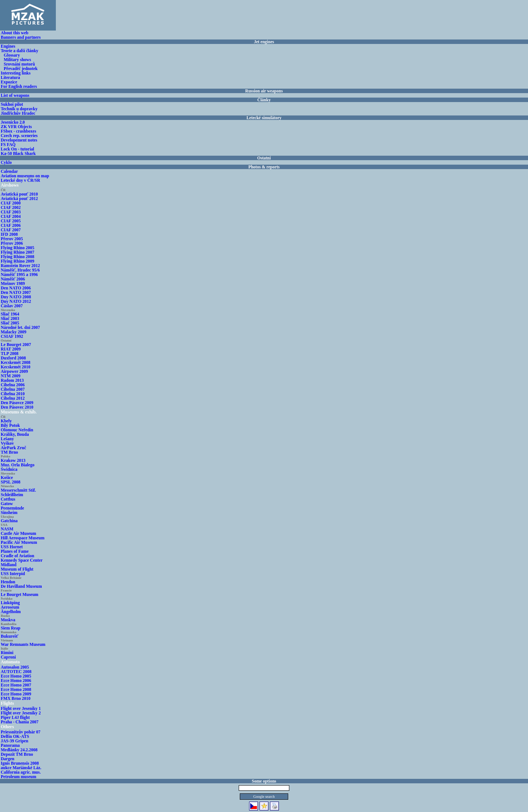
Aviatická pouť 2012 (19, 199)
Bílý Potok (10, 425)
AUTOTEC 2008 (16, 672)
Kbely (6, 421)
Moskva (8, 620)
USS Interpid (13, 574)
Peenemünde (12, 508)
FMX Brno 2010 (16, 698)
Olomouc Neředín (17, 430)
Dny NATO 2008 (16, 297)
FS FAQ (8, 145)
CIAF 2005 (11, 221)
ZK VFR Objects (16, 127)
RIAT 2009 (11, 349)
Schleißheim (12, 495)
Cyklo (6, 162)
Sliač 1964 (10, 314)
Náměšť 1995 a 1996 (19, 275)
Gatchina (9, 521)
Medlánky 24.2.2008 (19, 750)
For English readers (19, 86)
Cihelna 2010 (13, 394)
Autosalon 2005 (15, 667)
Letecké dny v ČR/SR (20, 180)
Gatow (7, 504)
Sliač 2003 (10, 318)
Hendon (8, 582)
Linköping (10, 603)
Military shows (17, 60)
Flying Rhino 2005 (18, 248)
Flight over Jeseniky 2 (21, 713)
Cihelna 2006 (13, 385)
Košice (7, 478)
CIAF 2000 (11, 203)
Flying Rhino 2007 (18, 252)
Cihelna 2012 (13, 398)
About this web (15, 33)
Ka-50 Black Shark (18, 153)
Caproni (8, 657)
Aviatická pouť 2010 (19, 194)
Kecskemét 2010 (16, 367)
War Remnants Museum (23, 644)
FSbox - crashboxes (18, 131)
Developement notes (19, 140)
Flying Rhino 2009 (18, 261)
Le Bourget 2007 (16, 345)
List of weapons (15, 95)
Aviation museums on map (25, 176)
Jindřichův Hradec (18, 113)
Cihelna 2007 (13, 389)
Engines (8, 46)
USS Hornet (12, 547)
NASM (7, 529)
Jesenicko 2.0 (13, 122)
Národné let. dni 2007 (20, 327)
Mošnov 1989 (13, 283)
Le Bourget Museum (20, 594)
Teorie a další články (20, 51)
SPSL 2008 (11, 482)
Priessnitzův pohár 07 (21, 732)
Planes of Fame (15, 551)
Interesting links (16, 73)
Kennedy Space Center (22, 560)
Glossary (12, 55)
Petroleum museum (18, 777)
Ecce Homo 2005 (16, 676)
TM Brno (9, 452)
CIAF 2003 (11, 212)
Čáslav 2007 (12, 306)
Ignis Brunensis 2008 (20, 763)
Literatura (10, 77)
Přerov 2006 (12, 243)
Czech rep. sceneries (19, 136)
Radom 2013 (12, 380)
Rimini (7, 653)
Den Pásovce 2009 (17, 403)
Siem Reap (11, 628)
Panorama (10, 745)
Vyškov (7, 443)
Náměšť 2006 (13, 279)
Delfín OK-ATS (15, 736)
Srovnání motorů (19, 64)
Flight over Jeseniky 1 (21, 708)
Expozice (9, 82)
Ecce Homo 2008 (16, 689)
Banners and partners (21, 37)
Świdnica (9, 469)
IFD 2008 (9, 234)
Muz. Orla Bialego (18, 465)
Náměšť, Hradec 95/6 (20, 270)
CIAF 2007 (11, 230)
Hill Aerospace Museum (23, 538)
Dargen (7, 759)
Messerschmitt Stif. (18, 490)
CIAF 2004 (11, 216)
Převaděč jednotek (21, 69)
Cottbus (8, 499)
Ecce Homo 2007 (16, 685)
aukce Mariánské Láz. (21, 768)
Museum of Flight (17, 569)
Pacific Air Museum (19, 542)
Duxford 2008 (13, 358)
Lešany (7, 439)
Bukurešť (9, 636)
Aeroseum (10, 607)
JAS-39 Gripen (15, 741)
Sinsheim (9, 513)
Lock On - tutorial (18, 149)
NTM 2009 (11, 376)
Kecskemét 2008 (16, 362)
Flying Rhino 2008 (18, 257)
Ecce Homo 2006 (16, 681)
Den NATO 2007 (16, 292)
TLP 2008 (10, 353)
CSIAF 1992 (12, 336)
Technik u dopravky (19, 109)
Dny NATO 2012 (16, 301)
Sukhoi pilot (12, 104)
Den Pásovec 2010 (17, 407)
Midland (9, 565)
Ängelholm (11, 612)
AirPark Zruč (13, 448)
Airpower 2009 (14, 371)
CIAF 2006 (11, 225)
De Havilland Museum (21, 586)
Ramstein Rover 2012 (20, 266)
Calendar (9, 171)
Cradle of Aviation (18, 556)
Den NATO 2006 (16, 288)
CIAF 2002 (11, 207)
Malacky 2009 (14, 332)
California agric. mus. (21, 772)
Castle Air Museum (18, 533)
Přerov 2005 (12, 239)
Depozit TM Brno (17, 754)
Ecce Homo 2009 (16, 694)
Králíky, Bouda (15, 434)
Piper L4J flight (15, 717)
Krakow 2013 (13, 460)
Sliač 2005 (10, 323)
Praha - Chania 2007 (20, 722)
